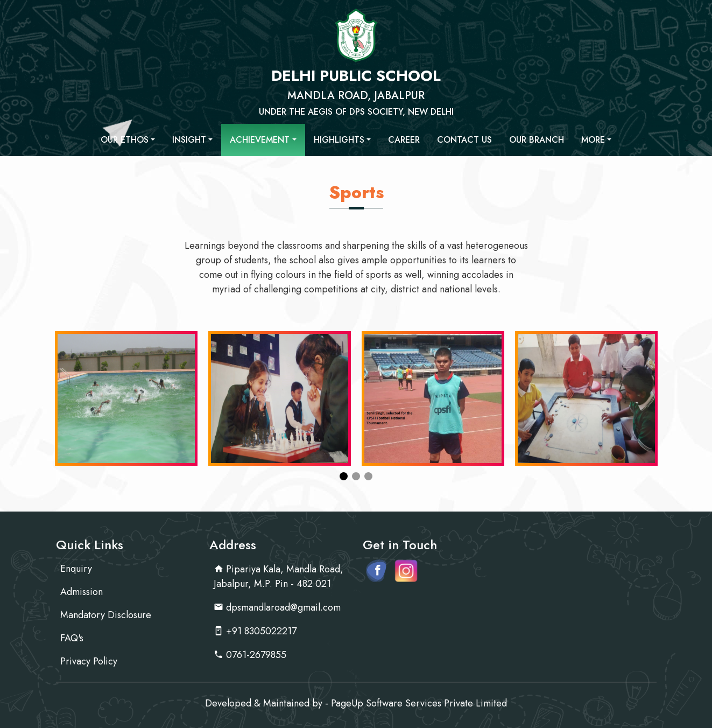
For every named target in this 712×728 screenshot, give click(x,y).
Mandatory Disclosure (106, 615)
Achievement (260, 140)
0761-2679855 (250, 655)
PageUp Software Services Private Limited (419, 703)
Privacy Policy (89, 661)
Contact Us (464, 140)
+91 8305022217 (255, 631)
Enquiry (76, 569)
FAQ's (72, 638)
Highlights (339, 140)
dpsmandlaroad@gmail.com (277, 607)
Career (404, 140)
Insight (189, 140)
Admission (82, 592)
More (593, 140)
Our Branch (537, 140)
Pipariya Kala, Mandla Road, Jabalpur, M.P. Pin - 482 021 (279, 576)
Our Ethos (125, 140)
